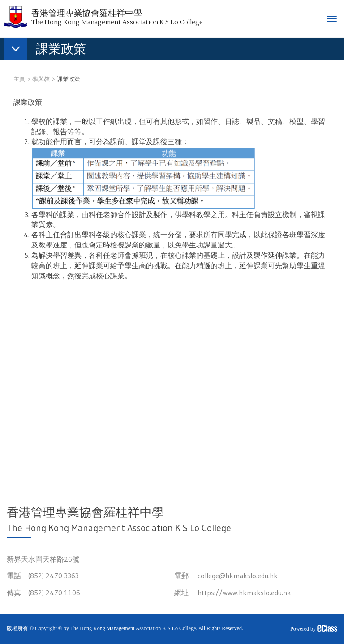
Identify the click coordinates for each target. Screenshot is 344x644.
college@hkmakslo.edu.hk (238, 576)
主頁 (19, 79)
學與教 (41, 79)
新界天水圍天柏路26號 (43, 559)
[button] (50, 51)
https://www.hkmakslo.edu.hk (244, 593)
